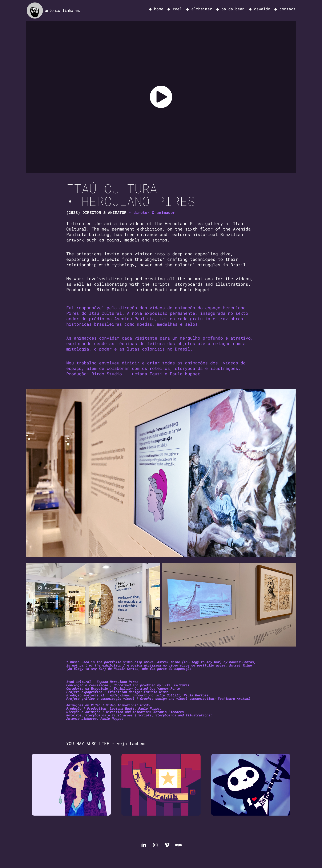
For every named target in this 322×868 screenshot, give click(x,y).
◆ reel (175, 9)
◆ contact (285, 9)
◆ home (156, 9)
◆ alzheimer (199, 9)
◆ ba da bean (230, 9)
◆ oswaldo (259, 9)
